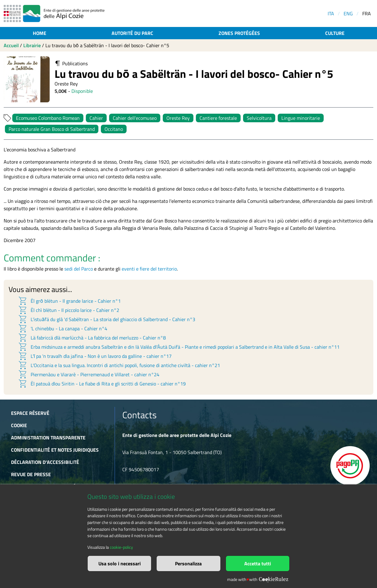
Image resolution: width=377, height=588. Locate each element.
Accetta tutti (258, 563)
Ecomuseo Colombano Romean (48, 118)
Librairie (32, 45)
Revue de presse (31, 474)
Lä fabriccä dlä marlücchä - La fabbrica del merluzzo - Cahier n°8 (92, 338)
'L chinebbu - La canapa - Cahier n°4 (63, 328)
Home (40, 33)
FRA (367, 13)
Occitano (114, 129)
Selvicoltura (259, 118)
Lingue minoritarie (301, 118)
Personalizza (188, 563)
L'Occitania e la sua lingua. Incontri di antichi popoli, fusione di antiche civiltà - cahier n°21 (119, 365)
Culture (335, 33)
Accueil (11, 45)
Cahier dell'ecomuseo (135, 118)
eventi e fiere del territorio (149, 269)
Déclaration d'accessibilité (45, 462)
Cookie (19, 425)
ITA (331, 13)
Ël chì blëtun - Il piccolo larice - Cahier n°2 (69, 310)
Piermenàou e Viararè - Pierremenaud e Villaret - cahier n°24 (89, 374)
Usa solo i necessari (120, 563)
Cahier (96, 118)
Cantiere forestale (218, 118)
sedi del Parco (79, 269)
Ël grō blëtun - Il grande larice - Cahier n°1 (69, 301)
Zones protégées (239, 33)
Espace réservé (30, 413)
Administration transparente (48, 438)
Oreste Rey (178, 118)
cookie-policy (121, 547)
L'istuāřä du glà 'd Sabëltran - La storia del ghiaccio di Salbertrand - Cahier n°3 (107, 319)
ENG (348, 13)
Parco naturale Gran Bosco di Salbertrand (52, 129)
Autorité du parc (132, 33)
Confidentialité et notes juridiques (55, 450)
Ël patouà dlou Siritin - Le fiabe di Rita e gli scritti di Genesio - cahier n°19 (102, 384)
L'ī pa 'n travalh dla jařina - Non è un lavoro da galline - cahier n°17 (95, 356)
